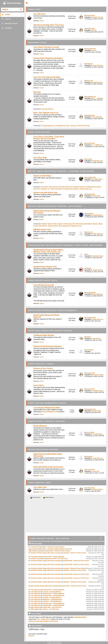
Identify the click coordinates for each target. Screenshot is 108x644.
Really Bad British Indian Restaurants (48, 467)
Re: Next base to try (97, 161)
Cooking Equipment (48, 126)
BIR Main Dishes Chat (42, 230)
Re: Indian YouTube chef (98, 489)
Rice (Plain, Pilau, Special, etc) (51, 187)
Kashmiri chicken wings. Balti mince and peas (43, 586)
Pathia (65, 224)
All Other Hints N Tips (83, 126)
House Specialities (64, 226)
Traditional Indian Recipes (44, 335)
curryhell (89, 159)
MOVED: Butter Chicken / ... (99, 294)
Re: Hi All (93, 50)
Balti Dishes (88, 224)
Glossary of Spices (47, 109)
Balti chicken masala (97, 375)
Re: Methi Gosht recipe (98, 319)
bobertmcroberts (80, 617)
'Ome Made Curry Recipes (99, 17)
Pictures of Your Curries (43, 368)
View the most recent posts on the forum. (43, 621)
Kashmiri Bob (90, 16)
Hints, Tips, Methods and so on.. (46, 113)
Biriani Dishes (43, 226)
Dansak (95, 224)
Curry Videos (39, 385)
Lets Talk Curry (39, 14)
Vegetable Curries (76, 226)
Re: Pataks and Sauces (98, 270)
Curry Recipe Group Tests (44, 285)
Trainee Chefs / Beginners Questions (48, 58)
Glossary (37, 92)
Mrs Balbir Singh (96, 411)
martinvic (66, 553)
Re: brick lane (95, 471)
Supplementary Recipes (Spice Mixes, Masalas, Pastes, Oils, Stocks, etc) (48, 251)
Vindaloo (44, 224)
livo (87, 254)
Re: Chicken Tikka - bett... (98, 179)
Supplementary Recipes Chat (45, 267)
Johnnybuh (90, 350)
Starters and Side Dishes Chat (45, 193)
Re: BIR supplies (34, 607)
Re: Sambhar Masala (97, 256)
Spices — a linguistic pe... (99, 98)
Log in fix (93, 30)
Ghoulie (89, 268)
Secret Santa (90, 432)
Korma (82, 224)
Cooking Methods (60, 126)
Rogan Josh (72, 224)
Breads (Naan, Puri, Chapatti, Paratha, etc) (74, 187)
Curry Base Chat (40, 158)
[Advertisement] (66, 516)
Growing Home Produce (98, 82)
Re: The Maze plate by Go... (99, 434)
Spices (68, 126)
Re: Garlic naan (95, 196)
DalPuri (89, 337)
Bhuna (55, 224)
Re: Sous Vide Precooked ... (99, 65)
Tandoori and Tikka (56, 189)
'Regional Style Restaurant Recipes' (48, 346)
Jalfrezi (100, 224)
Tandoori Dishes (53, 226)
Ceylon (36, 226)
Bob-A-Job (90, 81)
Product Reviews (40, 426)
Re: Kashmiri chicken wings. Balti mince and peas (45, 553)
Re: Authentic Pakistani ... (99, 391)
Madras (50, 224)
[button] (27, 3)
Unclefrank (90, 213)
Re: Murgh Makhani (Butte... (99, 215)
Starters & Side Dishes (42, 176)
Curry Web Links (40, 487)
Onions (42, 21)
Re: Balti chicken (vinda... (98, 234)
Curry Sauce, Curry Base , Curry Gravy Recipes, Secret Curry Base (49, 138)
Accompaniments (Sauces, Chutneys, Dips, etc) (77, 189)
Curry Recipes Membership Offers (47, 408)
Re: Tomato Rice (96, 339)
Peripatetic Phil (91, 49)
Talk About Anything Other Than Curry (49, 25)
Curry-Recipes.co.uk (50, 412)
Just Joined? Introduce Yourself (46, 47)
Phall (77, 224)
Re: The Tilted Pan (96, 117)
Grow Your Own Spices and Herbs (47, 77)
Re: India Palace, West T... (98, 458)
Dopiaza (60, 224)
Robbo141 (89, 64)
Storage (73, 126)
